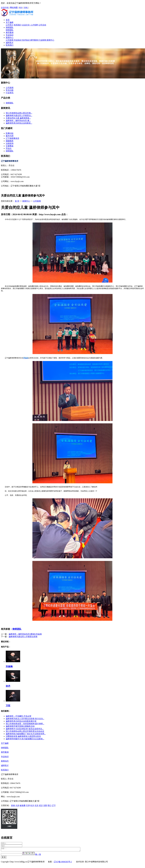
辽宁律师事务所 (12, 138)
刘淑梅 (9, 666)
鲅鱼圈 (23, 805)
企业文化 (26, 25)
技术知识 (26, 40)
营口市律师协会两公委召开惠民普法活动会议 (25, 731)
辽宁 (54, 805)
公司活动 (42, 25)
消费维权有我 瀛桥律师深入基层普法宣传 (23, 736)
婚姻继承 (10, 141)
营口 (49, 805)
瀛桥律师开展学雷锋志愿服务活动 (20, 726)
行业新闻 (42, 40)
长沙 (32, 805)
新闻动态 (5, 761)
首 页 (17, 201)
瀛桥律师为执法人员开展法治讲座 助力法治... (25, 719)
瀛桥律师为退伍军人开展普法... (19, 116)
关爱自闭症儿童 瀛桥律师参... (18, 118)
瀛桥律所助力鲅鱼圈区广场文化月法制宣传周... (26, 734)
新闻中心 (10, 38)
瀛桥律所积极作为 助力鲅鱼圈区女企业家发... (25, 739)
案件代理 (10, 136)
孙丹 (8, 686)
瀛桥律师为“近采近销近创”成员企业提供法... (25, 729)
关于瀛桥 (10, 22)
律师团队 (10, 27)
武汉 (41, 805)
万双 (8, 706)
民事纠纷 (10, 133)
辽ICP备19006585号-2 (63, 862)
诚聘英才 (10, 43)
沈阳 (45, 805)
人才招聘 (34, 25)
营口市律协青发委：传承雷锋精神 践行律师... (25, 724)
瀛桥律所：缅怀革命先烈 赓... (18, 121)
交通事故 (10, 146)
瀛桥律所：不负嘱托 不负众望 (18, 716)
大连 (17, 805)
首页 (8, 20)
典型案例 (10, 32)
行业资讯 (10, 93)
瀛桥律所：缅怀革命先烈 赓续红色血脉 (25, 634)
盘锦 (13, 805)
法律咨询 (10, 143)
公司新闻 (10, 40)
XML (26, 8)
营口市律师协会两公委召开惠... (19, 113)
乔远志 (9, 148)
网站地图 (14, 8)
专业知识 (10, 35)
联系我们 (18, 25)
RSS (21, 8)
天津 (28, 805)
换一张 (38, 855)
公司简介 (10, 25)
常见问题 (10, 90)
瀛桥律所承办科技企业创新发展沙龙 (21, 721)
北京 (36, 805)
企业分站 (5, 8)
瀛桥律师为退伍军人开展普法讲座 (23, 637)
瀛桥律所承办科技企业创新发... (19, 123)
